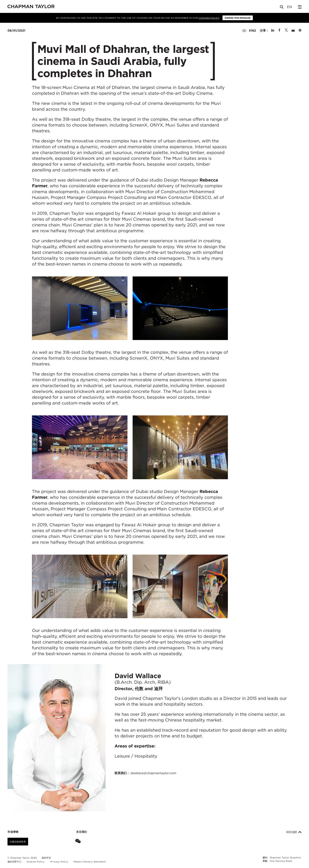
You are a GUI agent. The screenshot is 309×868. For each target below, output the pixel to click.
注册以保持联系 (18, 842)
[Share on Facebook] (279, 31)
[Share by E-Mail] (293, 31)
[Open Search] (282, 8)
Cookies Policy (209, 18)
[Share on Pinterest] (300, 31)
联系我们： (145, 773)
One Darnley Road (281, 861)
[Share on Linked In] (273, 31)
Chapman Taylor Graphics (285, 857)
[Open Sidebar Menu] (300, 7)
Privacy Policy (59, 862)
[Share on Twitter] (286, 31)
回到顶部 (294, 832)
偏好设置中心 (14, 862)
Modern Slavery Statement (90, 862)
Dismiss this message (238, 18)
